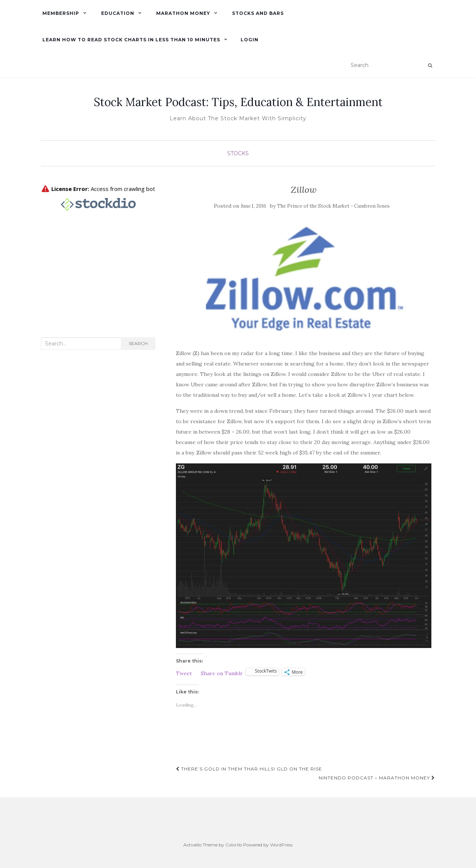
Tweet (184, 672)
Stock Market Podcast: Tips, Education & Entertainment (238, 102)
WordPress (281, 845)
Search (138, 343)
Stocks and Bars (257, 13)
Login (250, 40)
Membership (60, 13)
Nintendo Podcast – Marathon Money (377, 778)
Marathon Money (182, 13)
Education (117, 13)
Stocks (238, 153)
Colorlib (234, 845)
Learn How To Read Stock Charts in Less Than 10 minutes (131, 40)
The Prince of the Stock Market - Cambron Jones (333, 206)
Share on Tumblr (222, 672)
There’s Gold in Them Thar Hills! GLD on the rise (249, 769)
